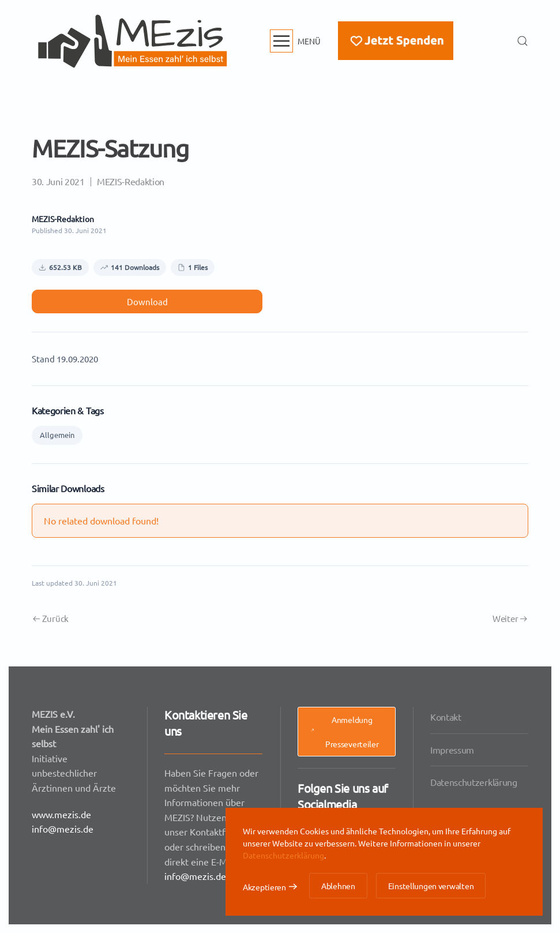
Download (147, 301)
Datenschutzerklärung (474, 781)
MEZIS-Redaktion (131, 181)
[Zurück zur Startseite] (133, 41)
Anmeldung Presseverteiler (344, 732)
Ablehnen (338, 886)
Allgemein (57, 435)
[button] (296, 41)
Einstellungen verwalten (431, 886)
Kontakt (446, 718)
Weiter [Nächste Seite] (510, 618)
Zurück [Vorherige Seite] (51, 618)
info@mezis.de (63, 828)
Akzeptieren (264, 887)
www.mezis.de (62, 814)
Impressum (453, 750)
